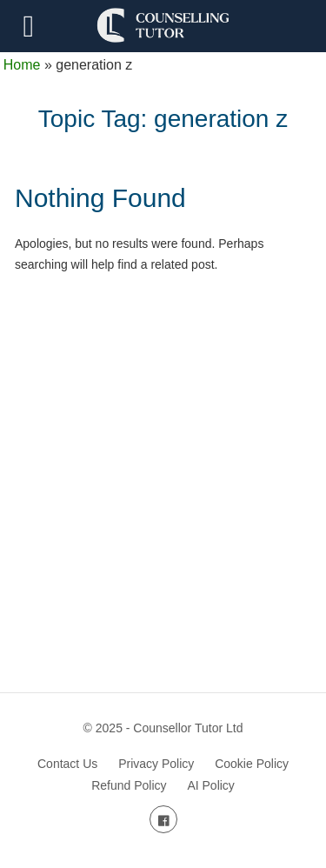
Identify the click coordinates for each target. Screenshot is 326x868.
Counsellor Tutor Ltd (188, 728)
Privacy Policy (156, 764)
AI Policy (210, 785)
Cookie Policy (252, 764)
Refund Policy (129, 785)
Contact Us (67, 764)
